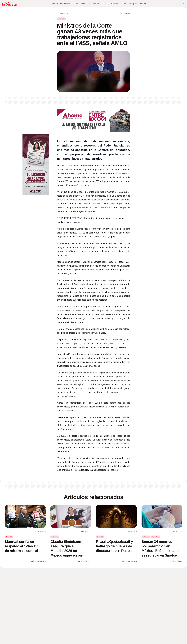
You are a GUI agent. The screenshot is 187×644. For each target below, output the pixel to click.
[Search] (183, 4)
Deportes (105, 4)
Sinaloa (75, 4)
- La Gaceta (125, 14)
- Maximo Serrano (38, 561)
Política (84, 4)
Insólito (123, 4)
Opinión (143, 4)
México (55, 4)
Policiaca (115, 4)
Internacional (65, 4)
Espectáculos (94, 4)
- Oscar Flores (176, 561)
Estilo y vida (133, 4)
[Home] (9, 4)
